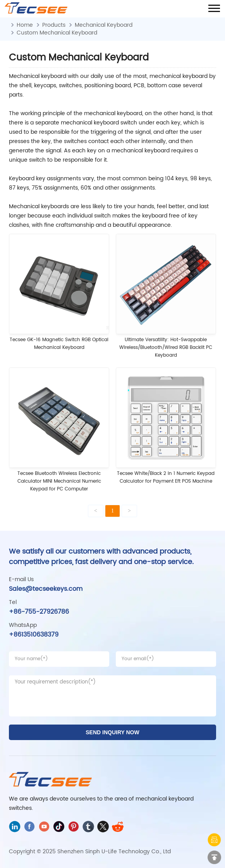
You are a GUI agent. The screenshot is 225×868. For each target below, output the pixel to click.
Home (25, 25)
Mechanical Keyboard (104, 25)
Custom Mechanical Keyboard (57, 33)
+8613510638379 (34, 635)
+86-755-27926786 (39, 612)
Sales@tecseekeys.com (46, 589)
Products (54, 25)
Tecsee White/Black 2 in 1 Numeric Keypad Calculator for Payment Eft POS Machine (166, 477)
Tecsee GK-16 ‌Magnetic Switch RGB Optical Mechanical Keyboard (59, 344)
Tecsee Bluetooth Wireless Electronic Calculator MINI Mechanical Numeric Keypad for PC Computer (59, 481)
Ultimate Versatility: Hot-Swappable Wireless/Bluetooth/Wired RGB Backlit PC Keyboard (166, 348)
